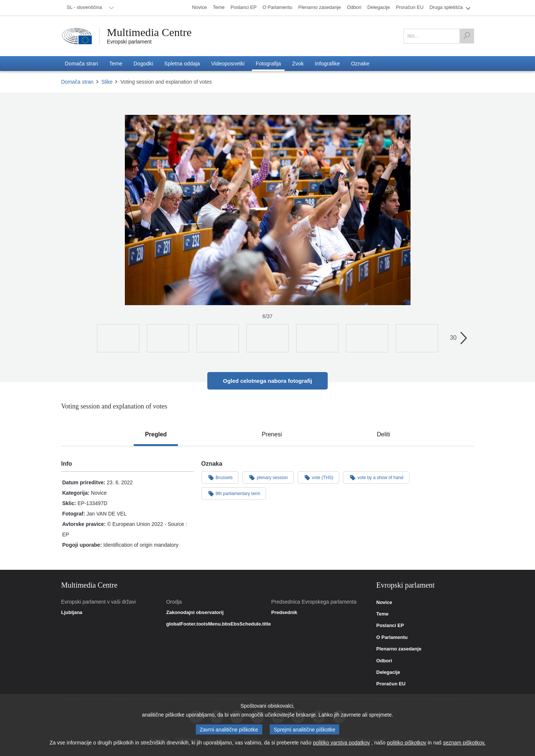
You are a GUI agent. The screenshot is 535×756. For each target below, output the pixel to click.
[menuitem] (89, 8)
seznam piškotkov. (464, 743)
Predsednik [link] (284, 613)
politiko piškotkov (407, 743)
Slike (107, 82)
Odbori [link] (384, 661)
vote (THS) (319, 477)
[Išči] (467, 36)
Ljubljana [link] (72, 613)
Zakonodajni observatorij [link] (195, 613)
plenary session (268, 477)
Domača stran (77, 82)
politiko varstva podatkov (341, 743)
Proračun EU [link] (391, 684)
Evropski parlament (129, 42)
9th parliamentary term (234, 493)
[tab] (156, 434)
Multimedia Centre (149, 32)
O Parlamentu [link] (392, 637)
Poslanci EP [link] (390, 626)
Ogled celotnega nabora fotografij (267, 381)
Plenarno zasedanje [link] (399, 649)
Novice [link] (384, 602)
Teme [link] (382, 614)
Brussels (220, 477)
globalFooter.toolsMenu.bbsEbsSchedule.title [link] (218, 624)
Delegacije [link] (388, 672)
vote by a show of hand (376, 477)
